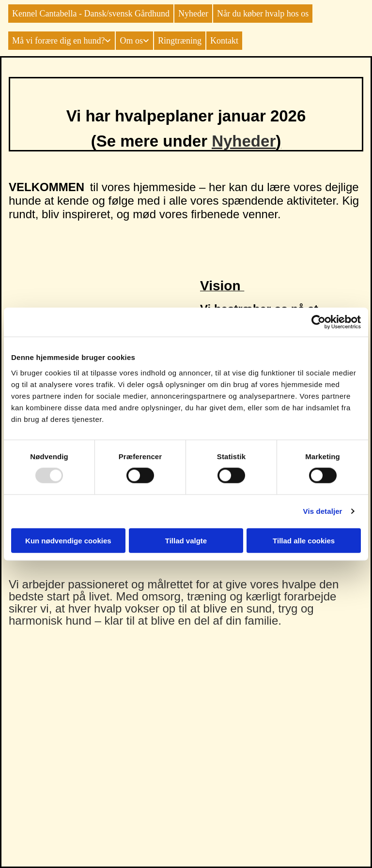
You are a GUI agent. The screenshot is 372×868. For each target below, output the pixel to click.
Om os (131, 41)
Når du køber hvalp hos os (263, 14)
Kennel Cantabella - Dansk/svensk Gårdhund (91, 14)
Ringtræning (180, 41)
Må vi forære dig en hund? (58, 41)
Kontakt (224, 41)
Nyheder (193, 14)
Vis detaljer (323, 511)
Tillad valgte (186, 540)
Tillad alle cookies (304, 540)
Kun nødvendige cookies (68, 540)
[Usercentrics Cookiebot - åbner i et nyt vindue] (318, 322)
